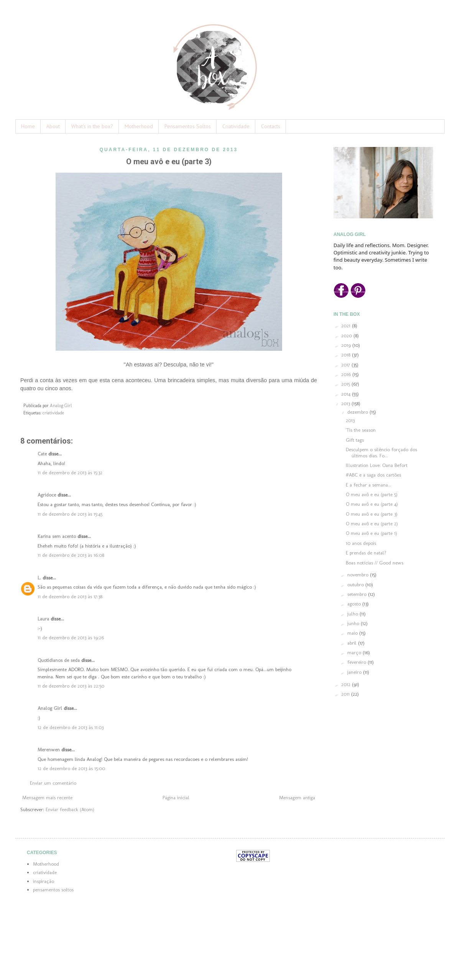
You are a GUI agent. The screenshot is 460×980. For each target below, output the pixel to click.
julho (353, 614)
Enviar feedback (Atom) (70, 809)
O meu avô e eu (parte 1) (371, 533)
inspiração (44, 881)
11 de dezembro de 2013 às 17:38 (70, 596)
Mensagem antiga (297, 798)
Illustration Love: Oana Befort (377, 465)
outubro (356, 585)
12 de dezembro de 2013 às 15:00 (71, 768)
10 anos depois (361, 543)
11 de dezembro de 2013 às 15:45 (70, 514)
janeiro (355, 672)
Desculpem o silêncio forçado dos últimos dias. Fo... (381, 453)
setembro (358, 594)
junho (354, 623)
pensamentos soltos (53, 890)
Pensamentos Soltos (188, 126)
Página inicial (176, 798)
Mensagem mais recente (47, 798)
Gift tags (355, 440)
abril (353, 643)
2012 (347, 684)
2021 (347, 326)
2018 (347, 355)
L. (39, 578)
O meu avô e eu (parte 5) (372, 494)
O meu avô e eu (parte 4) (372, 504)
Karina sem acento (57, 536)
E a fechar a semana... (369, 485)
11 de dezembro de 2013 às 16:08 (71, 555)
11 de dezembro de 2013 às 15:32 (70, 473)
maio (353, 633)
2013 (346, 403)
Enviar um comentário (53, 783)
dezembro (358, 412)
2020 (347, 336)
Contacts (271, 126)
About (53, 126)
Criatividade (236, 126)
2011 (346, 694)
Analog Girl (50, 708)
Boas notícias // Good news (375, 563)
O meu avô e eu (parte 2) (372, 524)
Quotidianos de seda (59, 660)
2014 (347, 394)
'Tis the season (361, 430)
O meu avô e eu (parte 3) (372, 514)
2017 (346, 365)
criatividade (53, 413)
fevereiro (357, 662)
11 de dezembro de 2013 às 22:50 (71, 686)
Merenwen (49, 750)
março (355, 653)
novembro (359, 575)
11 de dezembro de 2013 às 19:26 (71, 638)
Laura (43, 619)
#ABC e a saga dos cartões (373, 475)
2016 (347, 374)
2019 (347, 345)
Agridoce (47, 495)
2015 (346, 384)
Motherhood (139, 126)
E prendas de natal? (366, 553)
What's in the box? (92, 126)
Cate (42, 454)
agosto (355, 604)
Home (28, 126)
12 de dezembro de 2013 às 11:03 (71, 727)
